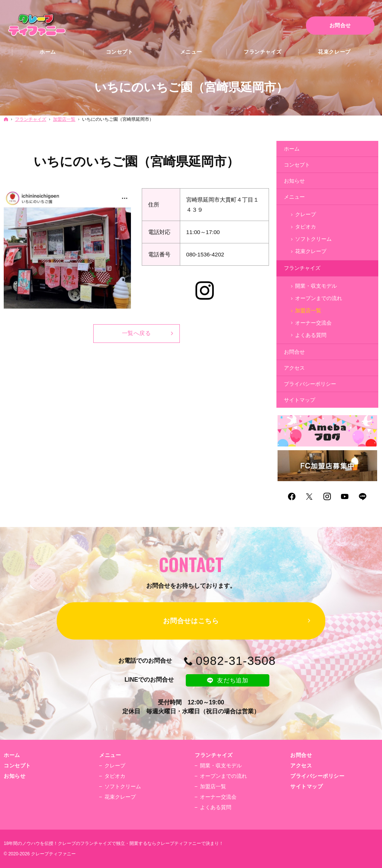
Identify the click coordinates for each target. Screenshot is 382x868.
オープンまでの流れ (319, 298)
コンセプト (297, 165)
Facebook (292, 497)
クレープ (306, 214)
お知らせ (294, 181)
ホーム (292, 149)
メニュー (294, 197)
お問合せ (294, 352)
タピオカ (306, 227)
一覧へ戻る (137, 333)
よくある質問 (311, 335)
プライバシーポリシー (310, 384)
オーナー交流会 (313, 323)
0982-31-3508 (236, 661)
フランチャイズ (302, 268)
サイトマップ (300, 400)
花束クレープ (311, 251)
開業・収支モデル (316, 286)
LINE (363, 497)
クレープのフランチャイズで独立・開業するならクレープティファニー (129, 843)
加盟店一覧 (308, 310)
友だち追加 (228, 680)
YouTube (345, 497)
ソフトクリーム (313, 239)
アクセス (294, 368)
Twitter (310, 497)
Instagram (206, 292)
